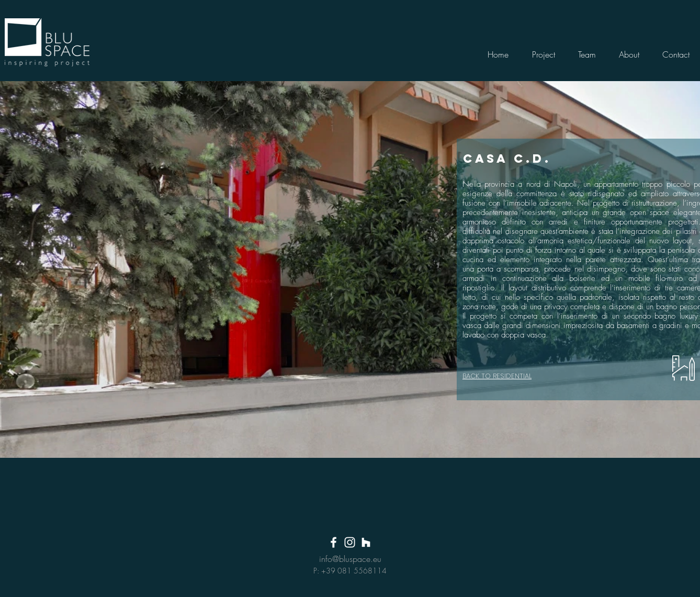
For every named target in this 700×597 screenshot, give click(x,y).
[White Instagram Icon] (350, 542)
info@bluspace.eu (350, 559)
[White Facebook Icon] (334, 542)
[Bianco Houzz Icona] (366, 542)
